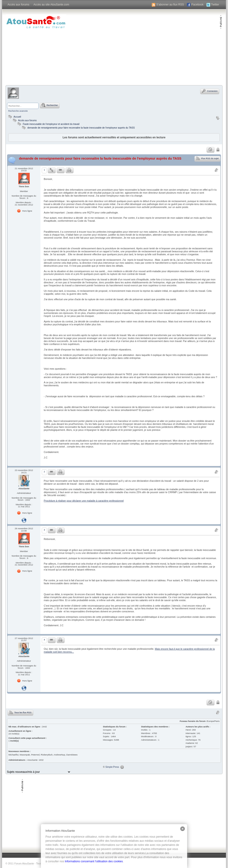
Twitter (215, 5)
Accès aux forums (18, 5)
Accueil (14, 117)
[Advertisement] (166, 47)
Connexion (210, 91)
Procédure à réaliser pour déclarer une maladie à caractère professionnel (84, 501)
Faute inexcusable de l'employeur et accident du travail (51, 124)
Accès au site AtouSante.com (51, 5)
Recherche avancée (18, 111)
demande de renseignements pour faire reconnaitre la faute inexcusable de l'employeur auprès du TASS (81, 128)
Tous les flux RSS (20, 712)
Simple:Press (112, 767)
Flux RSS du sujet (207, 158)
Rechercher (50, 105)
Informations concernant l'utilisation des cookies (94, 861)
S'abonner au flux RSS (170, 5)
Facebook (198, 5)
